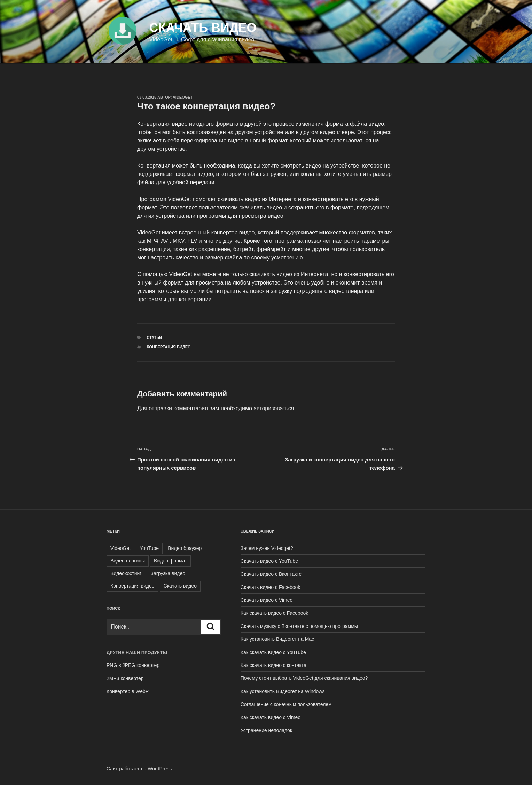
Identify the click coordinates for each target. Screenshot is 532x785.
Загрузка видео (168, 573)
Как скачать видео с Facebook (275, 613)
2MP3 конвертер (125, 678)
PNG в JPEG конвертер (133, 665)
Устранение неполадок (266, 730)
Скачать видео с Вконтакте (271, 574)
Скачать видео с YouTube (269, 561)
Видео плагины (128, 561)
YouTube (149, 548)
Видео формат (170, 561)
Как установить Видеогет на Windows (283, 691)
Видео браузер (185, 548)
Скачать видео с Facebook (271, 587)
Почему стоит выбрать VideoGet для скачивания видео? (304, 678)
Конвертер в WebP (128, 691)
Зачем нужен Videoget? (267, 548)
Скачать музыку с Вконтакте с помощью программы (299, 626)
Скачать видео (203, 28)
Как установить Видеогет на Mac (277, 639)
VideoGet (183, 97)
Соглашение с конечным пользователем (286, 704)
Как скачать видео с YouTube (273, 652)
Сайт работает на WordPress (139, 769)
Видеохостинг (126, 573)
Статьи (155, 337)
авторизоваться (274, 408)
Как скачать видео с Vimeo (271, 717)
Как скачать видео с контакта (273, 665)
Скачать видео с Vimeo (267, 600)
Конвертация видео (169, 347)
